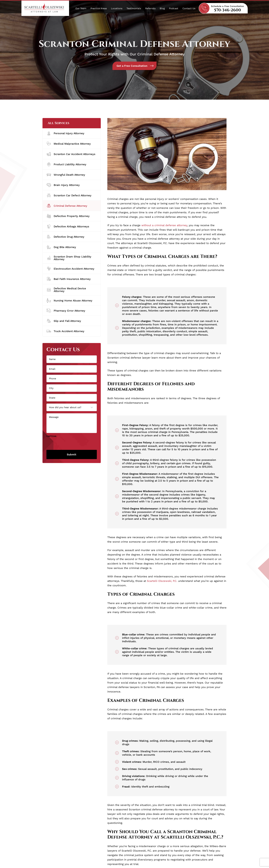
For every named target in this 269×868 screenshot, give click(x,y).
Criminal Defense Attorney (67, 206)
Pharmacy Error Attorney (66, 311)
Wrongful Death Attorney (66, 175)
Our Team (81, 8)
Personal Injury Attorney (65, 133)
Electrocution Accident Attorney (70, 269)
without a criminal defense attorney (164, 225)
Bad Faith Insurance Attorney (69, 279)
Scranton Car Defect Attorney (69, 195)
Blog (162, 8)
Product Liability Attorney (66, 164)
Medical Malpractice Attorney (69, 144)
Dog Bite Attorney (61, 247)
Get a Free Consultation (135, 66)
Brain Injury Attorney (63, 185)
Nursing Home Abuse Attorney (69, 301)
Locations (117, 8)
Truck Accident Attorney (65, 331)
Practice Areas (99, 8)
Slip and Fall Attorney (64, 321)
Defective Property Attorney (68, 216)
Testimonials (134, 8)
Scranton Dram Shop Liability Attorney (69, 258)
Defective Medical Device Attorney (66, 290)
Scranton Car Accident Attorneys (71, 154)
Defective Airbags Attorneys (68, 226)
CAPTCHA (51, 436)
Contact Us (189, 8)
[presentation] (66, 443)
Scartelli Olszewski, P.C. (162, 581)
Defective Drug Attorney (65, 237)
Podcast (174, 8)
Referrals (150, 8)
